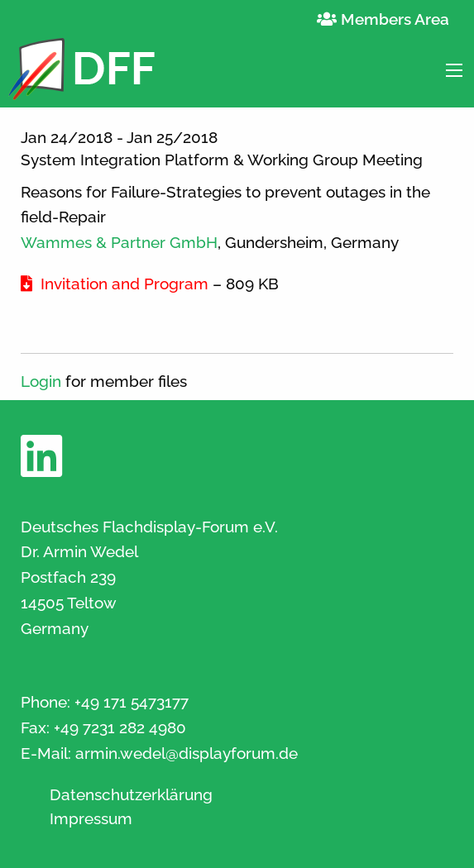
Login (41, 381)
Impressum (91, 819)
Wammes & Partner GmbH (119, 242)
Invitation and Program (115, 284)
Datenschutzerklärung (131, 795)
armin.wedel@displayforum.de (187, 753)
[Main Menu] (454, 70)
